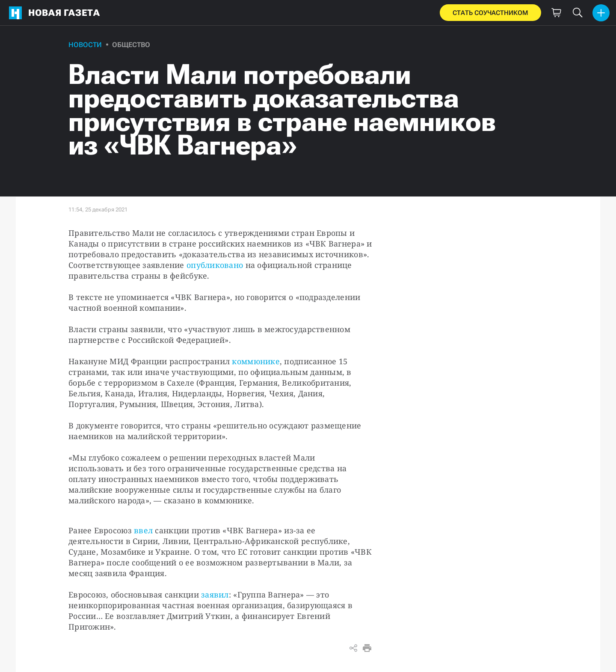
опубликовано (215, 265)
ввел (143, 530)
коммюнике (256, 361)
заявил (215, 595)
